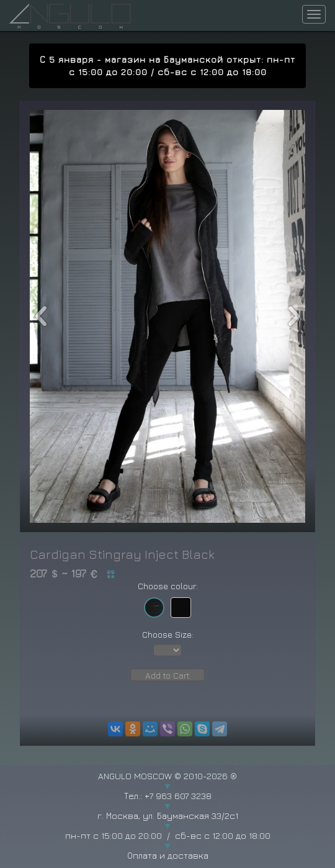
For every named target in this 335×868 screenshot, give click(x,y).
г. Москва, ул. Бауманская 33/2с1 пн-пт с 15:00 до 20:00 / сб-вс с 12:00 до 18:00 (167, 825)
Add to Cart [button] (167, 675)
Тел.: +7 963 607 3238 (168, 796)
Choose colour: (168, 586)
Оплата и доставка (168, 855)
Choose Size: (168, 634)
